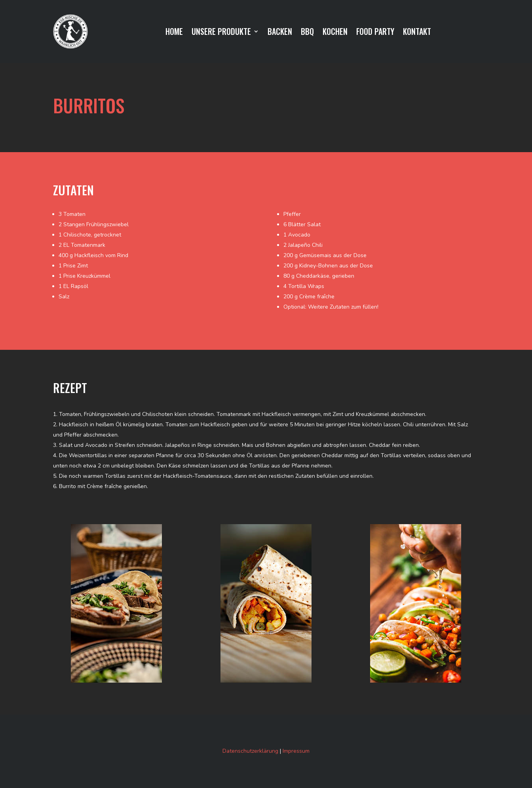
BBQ (307, 33)
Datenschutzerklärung (250, 751)
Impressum (296, 751)
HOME (174, 33)
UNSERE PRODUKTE (221, 33)
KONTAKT (417, 33)
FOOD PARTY (375, 33)
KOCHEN (335, 33)
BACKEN (280, 33)
